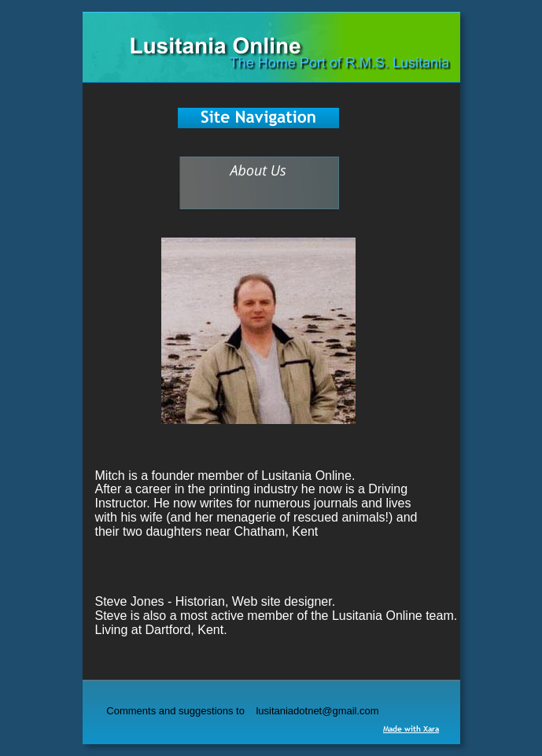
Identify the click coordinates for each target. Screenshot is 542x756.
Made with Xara (411, 729)
